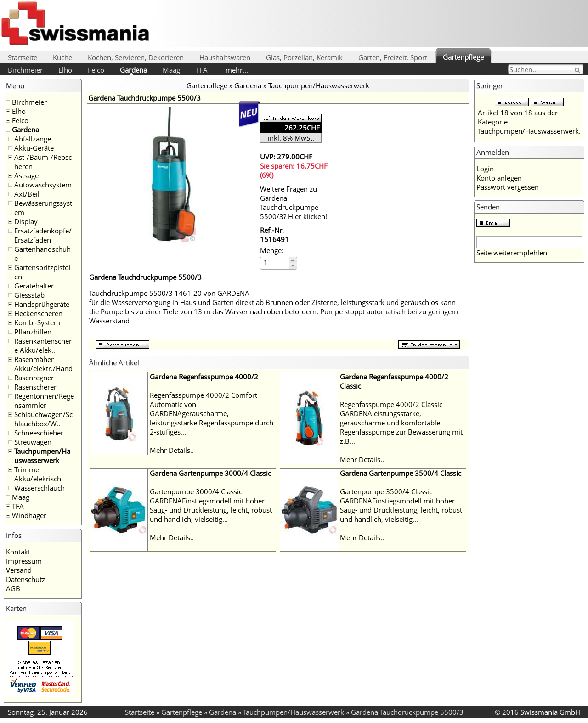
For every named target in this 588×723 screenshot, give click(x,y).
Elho (65, 70)
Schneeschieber (39, 433)
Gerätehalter (34, 286)
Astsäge (26, 175)
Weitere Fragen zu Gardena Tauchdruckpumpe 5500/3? (294, 203)
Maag (171, 70)
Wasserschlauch (40, 488)
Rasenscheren (36, 387)
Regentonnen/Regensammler (44, 401)
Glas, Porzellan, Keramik (304, 57)
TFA (202, 70)
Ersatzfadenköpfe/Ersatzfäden (43, 235)
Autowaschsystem (43, 185)
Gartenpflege (463, 57)
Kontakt (18, 552)
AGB (13, 588)
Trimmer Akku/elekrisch (38, 474)
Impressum (24, 561)
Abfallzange (33, 139)
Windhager (29, 515)
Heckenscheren (38, 313)
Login (485, 169)
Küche (62, 57)
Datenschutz (25, 579)
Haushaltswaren (225, 57)
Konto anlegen (499, 178)
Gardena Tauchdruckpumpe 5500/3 (407, 712)
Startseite (23, 57)
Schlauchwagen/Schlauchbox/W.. (43, 419)
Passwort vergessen (508, 187)
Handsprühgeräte (42, 304)
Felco (96, 70)
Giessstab (29, 295)
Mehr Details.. (172, 450)
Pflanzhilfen (33, 332)
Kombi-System (37, 322)
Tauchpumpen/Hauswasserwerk (42, 456)
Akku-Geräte (34, 148)
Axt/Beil (27, 194)
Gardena (133, 70)
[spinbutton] (275, 263)
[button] (293, 260)
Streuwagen (33, 442)
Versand (19, 570)
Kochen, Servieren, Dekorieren (136, 57)
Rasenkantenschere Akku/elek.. (43, 345)
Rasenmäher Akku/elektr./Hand (43, 364)
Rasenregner (34, 378)
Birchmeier (25, 70)
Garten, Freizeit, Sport (393, 57)
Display (26, 221)
